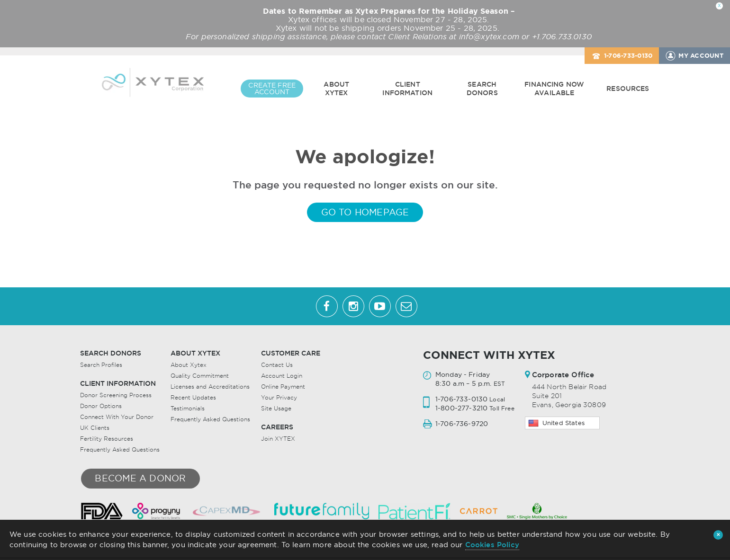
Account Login (282, 377)
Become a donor (141, 479)
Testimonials (188, 409)
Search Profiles (101, 366)
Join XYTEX (278, 440)
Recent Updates (193, 398)
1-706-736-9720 (462, 425)
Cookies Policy (492, 545)
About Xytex (336, 89)
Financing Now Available (554, 89)
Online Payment (283, 387)
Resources (628, 89)
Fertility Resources (107, 440)
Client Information (407, 89)
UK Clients (95, 429)
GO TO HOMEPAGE (365, 213)
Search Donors (482, 89)
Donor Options (101, 407)
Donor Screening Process (116, 396)
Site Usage (276, 409)
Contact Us (277, 366)
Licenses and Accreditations (210, 387)
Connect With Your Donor (117, 418)
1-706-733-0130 (628, 56)
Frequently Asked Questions (120, 450)
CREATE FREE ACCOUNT (272, 89)
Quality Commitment (200, 377)
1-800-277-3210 (461, 409)
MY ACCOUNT (701, 56)
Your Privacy (279, 398)
